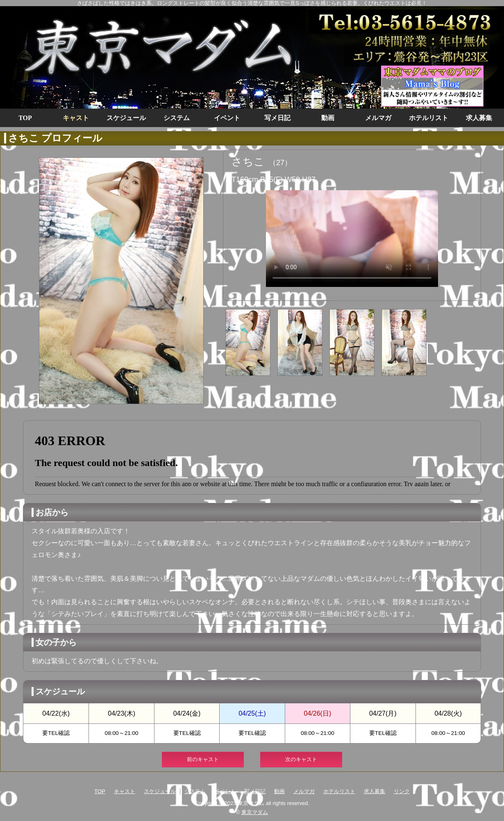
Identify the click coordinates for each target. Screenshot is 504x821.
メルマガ (378, 118)
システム (177, 118)
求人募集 (479, 118)
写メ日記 (277, 118)
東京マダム (255, 812)
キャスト (76, 118)
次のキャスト (301, 759)
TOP (25, 118)
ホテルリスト (429, 118)
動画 (328, 118)
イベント (227, 118)
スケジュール (126, 118)
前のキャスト (203, 759)
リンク (402, 791)
